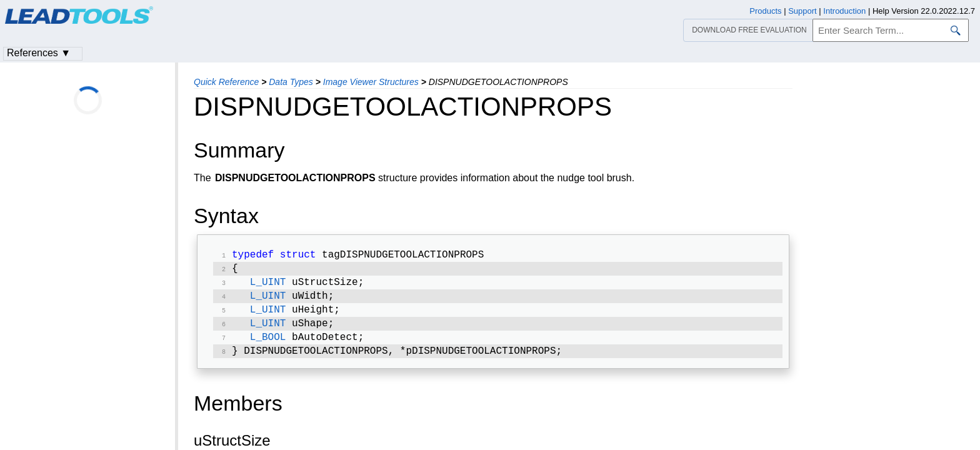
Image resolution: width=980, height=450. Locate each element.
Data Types (291, 82)
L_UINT (268, 286)
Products (765, 11)
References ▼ (39, 53)
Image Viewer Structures (371, 82)
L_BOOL (268, 346)
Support (802, 11)
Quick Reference (226, 82)
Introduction (844, 11)
